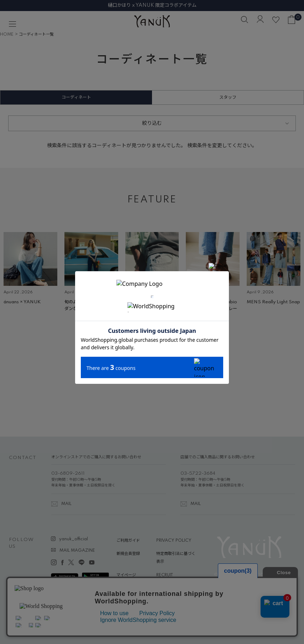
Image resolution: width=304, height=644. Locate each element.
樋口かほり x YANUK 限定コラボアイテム (152, 5)
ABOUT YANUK (132, 588)
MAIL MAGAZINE (77, 551)
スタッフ (228, 97)
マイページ (126, 575)
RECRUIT (165, 575)
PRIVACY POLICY (174, 541)
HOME (7, 35)
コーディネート (76, 97)
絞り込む (152, 123)
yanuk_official (74, 539)
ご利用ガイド (128, 541)
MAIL (66, 504)
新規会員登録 (128, 554)
